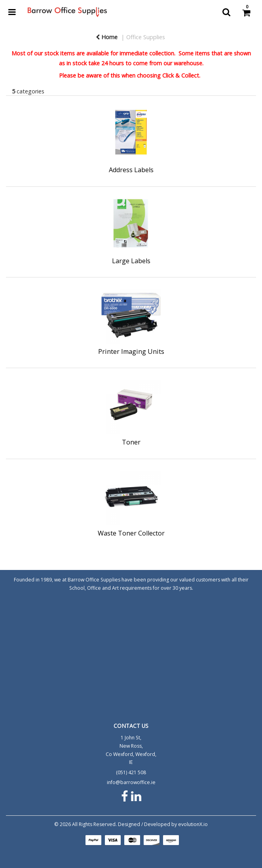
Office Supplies (146, 37)
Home (107, 37)
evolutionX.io (193, 824)
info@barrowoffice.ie (131, 782)
